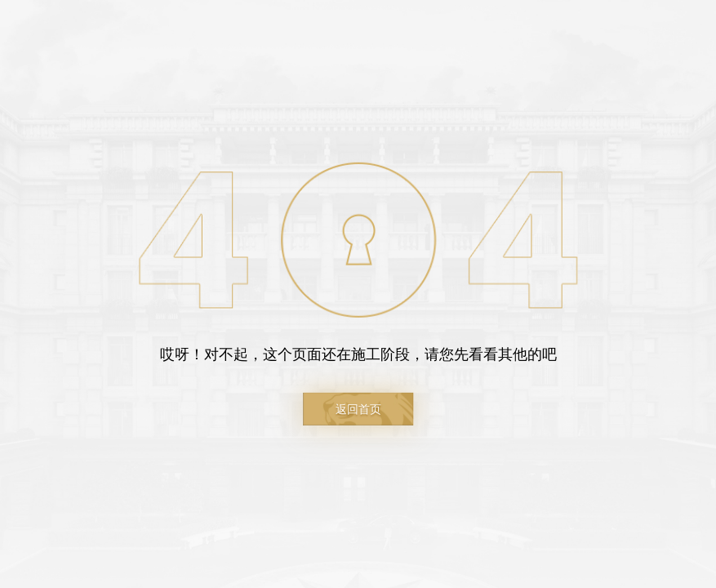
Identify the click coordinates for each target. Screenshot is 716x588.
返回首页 (358, 409)
